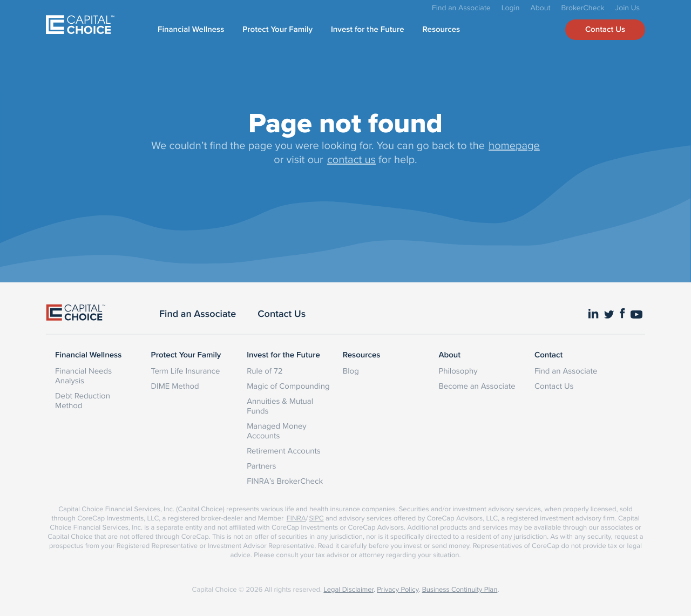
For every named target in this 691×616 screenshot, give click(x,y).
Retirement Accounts (284, 451)
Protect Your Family (277, 30)
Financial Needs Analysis (83, 375)
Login (511, 8)
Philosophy (458, 371)
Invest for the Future (368, 30)
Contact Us (605, 30)
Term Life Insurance (186, 371)
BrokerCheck (583, 8)
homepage (514, 145)
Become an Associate (477, 386)
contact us (351, 159)
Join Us (628, 8)
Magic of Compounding (288, 386)
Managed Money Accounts (277, 431)
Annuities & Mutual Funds (280, 406)
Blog (351, 371)
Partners (261, 466)
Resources (442, 30)
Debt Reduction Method (83, 400)
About (540, 8)
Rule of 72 (265, 371)
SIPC (316, 518)
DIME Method (175, 386)
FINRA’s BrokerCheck (285, 481)
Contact (548, 355)
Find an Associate (461, 8)
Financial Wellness (191, 30)
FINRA (296, 518)
